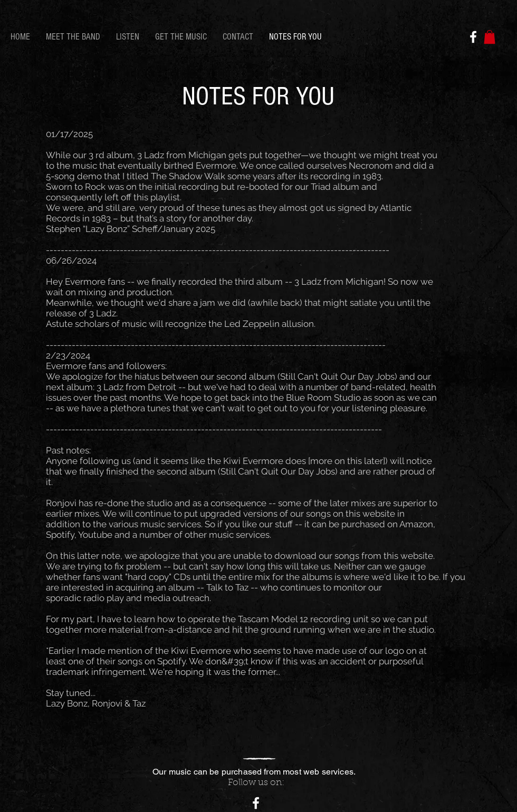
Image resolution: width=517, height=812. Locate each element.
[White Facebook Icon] (473, 37)
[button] (490, 37)
